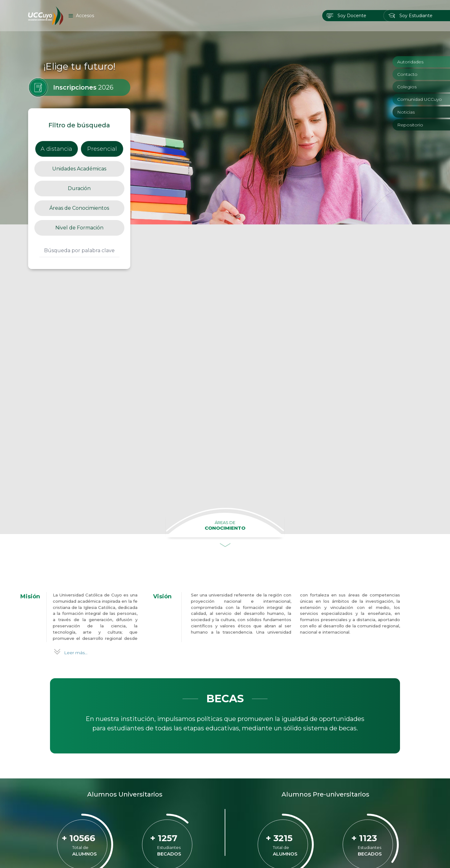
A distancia (56, 97)
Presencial (102, 97)
